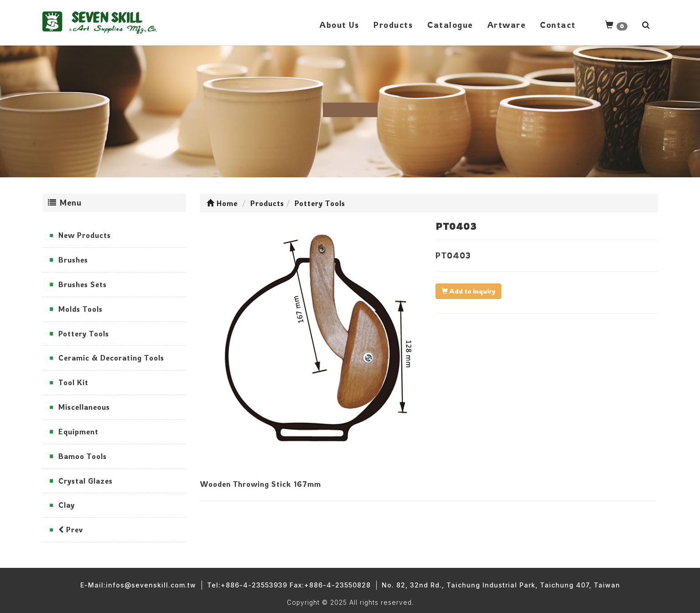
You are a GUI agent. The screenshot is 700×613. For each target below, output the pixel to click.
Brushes (73, 260)
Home (222, 203)
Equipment (78, 432)
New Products (85, 235)
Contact (558, 25)
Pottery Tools (84, 334)
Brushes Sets (83, 284)
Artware (507, 25)
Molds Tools (80, 309)
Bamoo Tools (83, 456)
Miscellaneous (84, 407)
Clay (67, 505)
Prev (71, 530)
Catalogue (450, 25)
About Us (339, 25)
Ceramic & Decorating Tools (111, 358)
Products (393, 25)
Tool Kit (73, 382)
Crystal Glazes (86, 481)
